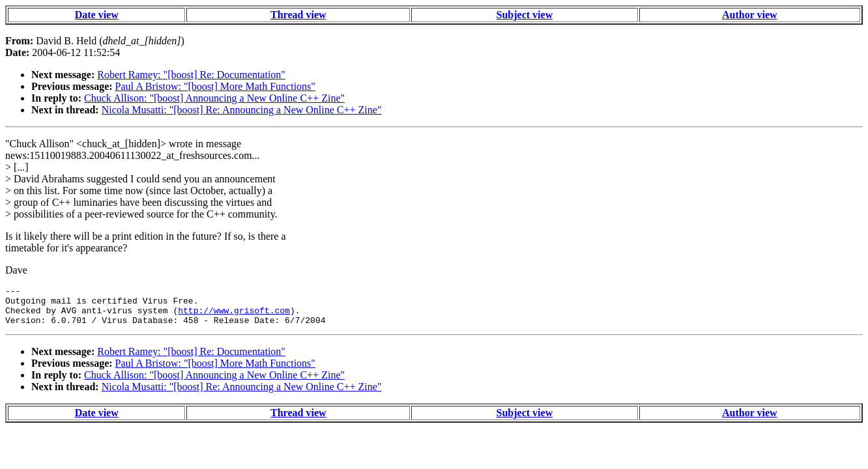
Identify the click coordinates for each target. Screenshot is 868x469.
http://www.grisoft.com (234, 316)
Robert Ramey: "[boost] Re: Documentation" (191, 75)
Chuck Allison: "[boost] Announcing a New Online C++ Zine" (214, 98)
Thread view (298, 15)
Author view (750, 15)
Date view (97, 15)
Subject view (525, 15)
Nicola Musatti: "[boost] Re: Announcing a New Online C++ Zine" (242, 110)
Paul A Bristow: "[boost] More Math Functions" (215, 86)
